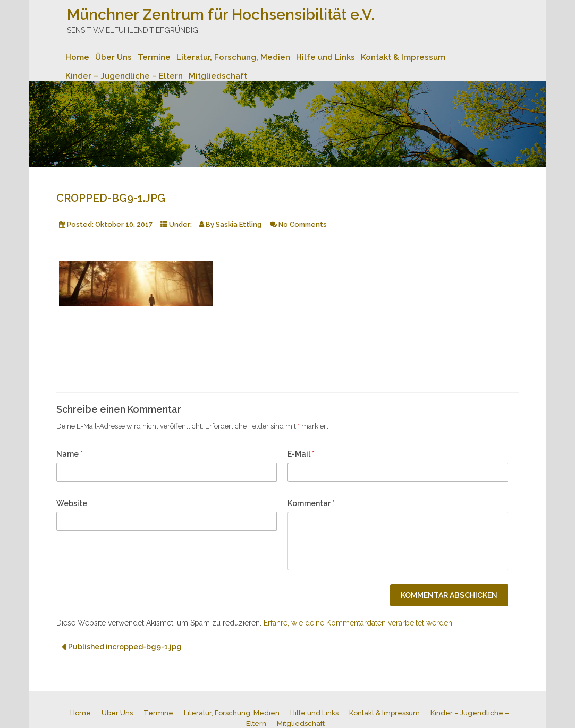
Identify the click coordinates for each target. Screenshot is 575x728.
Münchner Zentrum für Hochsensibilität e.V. (221, 15)
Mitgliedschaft (218, 76)
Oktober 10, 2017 (124, 224)
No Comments (303, 224)
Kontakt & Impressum (403, 57)
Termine (154, 57)
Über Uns (113, 57)
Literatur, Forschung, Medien (233, 57)
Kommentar (311, 503)
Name (70, 454)
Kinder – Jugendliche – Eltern (124, 76)
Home (77, 57)
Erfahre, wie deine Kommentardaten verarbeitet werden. (359, 623)
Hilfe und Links (325, 57)
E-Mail (301, 454)
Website (72, 503)
